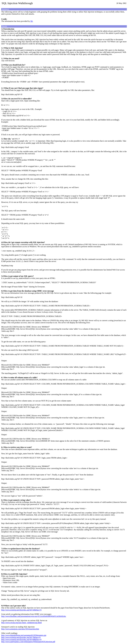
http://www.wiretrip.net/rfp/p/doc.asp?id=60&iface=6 (21, 639)
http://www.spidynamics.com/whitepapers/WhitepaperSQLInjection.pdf (28, 642)
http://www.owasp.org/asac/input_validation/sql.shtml (22, 623)
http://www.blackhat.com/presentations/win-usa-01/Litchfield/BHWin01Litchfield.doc (34, 616)
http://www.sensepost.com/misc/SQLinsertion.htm (20, 629)
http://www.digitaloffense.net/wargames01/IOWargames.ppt (24, 635)
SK (32, 21)
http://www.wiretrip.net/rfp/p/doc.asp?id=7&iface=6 (21, 637)
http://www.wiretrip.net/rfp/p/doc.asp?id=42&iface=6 (21, 610)
